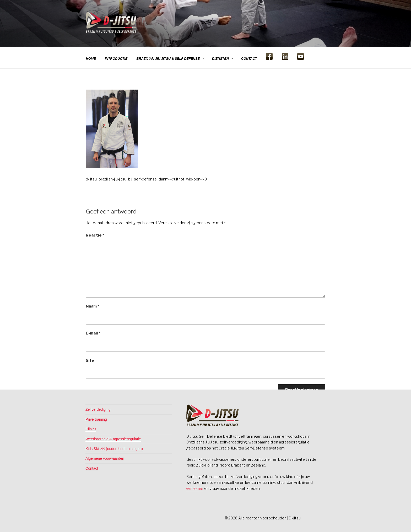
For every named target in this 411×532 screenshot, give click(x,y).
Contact (92, 468)
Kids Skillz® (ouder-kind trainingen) (114, 449)
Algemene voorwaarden (105, 458)
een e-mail (195, 489)
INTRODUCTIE (116, 59)
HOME (91, 59)
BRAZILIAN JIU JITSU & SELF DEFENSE (171, 59)
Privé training (96, 419)
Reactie (95, 235)
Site (90, 360)
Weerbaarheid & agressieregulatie (113, 439)
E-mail (93, 333)
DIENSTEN (223, 59)
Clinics (91, 429)
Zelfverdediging (98, 409)
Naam (93, 306)
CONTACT (249, 59)
